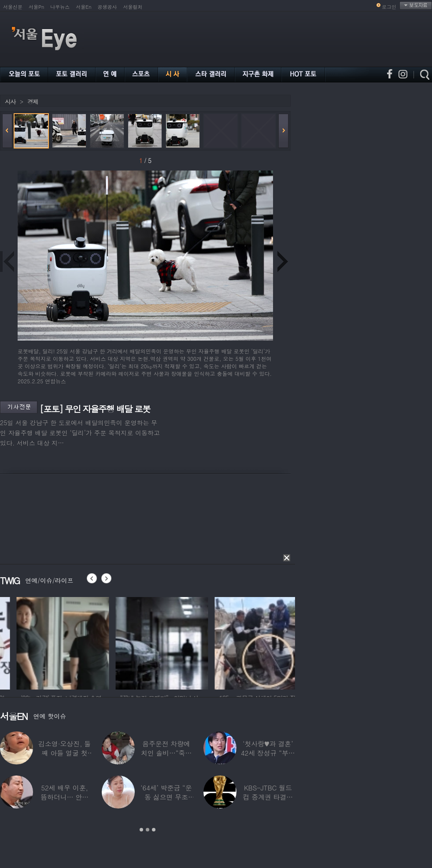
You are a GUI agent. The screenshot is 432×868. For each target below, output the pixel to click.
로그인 (389, 7)
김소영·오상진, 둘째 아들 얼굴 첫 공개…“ (65, 753)
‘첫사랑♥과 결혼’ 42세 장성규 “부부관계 (268, 753)
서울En (83, 7)
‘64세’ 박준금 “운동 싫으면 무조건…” (166, 797)
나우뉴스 (60, 7)
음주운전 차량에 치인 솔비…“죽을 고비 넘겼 (166, 753)
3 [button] (154, 830)
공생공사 (107, 7)
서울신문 (13, 7)
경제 (33, 102)
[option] (108, 642)
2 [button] (148, 830)
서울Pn (36, 7)
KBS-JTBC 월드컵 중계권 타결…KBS (268, 797)
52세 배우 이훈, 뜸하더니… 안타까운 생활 (65, 797)
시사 (10, 102)
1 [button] (141, 830)
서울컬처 (133, 7)
